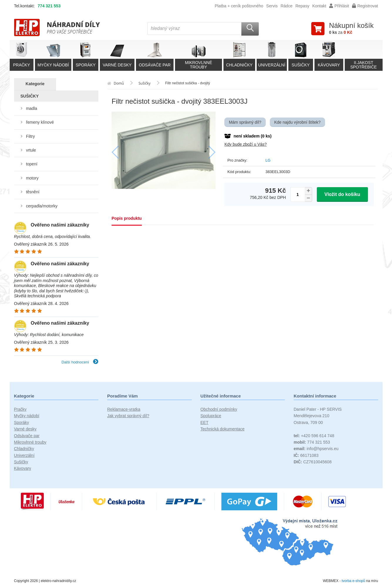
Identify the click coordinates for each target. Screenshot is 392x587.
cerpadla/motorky (42, 206)
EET (205, 422)
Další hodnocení (80, 362)
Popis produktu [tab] (127, 218)
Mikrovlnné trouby (30, 442)
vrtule (31, 150)
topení (32, 164)
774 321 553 (49, 6)
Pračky (20, 409)
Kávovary (23, 468)
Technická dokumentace (223, 429)
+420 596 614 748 (314, 436)
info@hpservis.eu (316, 449)
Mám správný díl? (245, 122)
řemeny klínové (40, 122)
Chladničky (24, 449)
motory (32, 178)
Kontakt (319, 6)
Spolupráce (211, 416)
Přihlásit (339, 6)
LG (268, 160)
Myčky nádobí (27, 416)
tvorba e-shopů (353, 581)
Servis (272, 6)
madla (31, 108)
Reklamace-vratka (124, 409)
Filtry (30, 136)
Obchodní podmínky (219, 409)
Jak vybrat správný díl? (128, 416)
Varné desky (25, 429)
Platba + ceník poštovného (239, 6)
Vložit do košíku (342, 194)
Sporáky (22, 422)
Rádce (286, 6)
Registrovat (365, 6)
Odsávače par (27, 436)
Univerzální (24, 455)
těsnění (33, 192)
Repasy (302, 6)
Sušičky (21, 462)
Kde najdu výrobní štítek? (297, 122)
